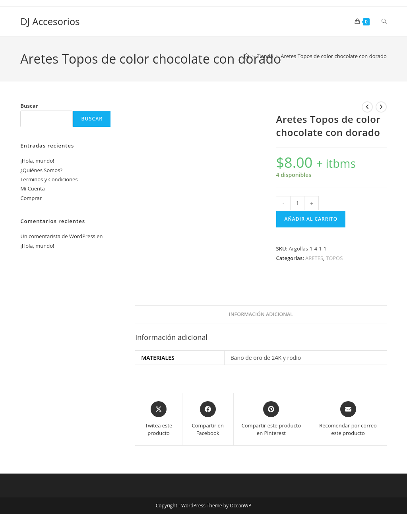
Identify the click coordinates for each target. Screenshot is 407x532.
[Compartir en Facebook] (208, 419)
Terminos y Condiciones (49, 179)
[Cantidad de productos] (297, 203)
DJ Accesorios (50, 21)
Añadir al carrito (311, 219)
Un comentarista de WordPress (58, 236)
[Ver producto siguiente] (381, 107)
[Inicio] (247, 56)
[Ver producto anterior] (367, 107)
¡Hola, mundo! (37, 161)
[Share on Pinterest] (271, 419)
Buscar (29, 106)
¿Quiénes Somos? (41, 170)
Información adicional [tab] (261, 314)
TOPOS (334, 258)
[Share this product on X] (158, 419)
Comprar (31, 198)
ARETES (314, 258)
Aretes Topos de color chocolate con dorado (334, 56)
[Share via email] (348, 419)
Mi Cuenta (33, 188)
